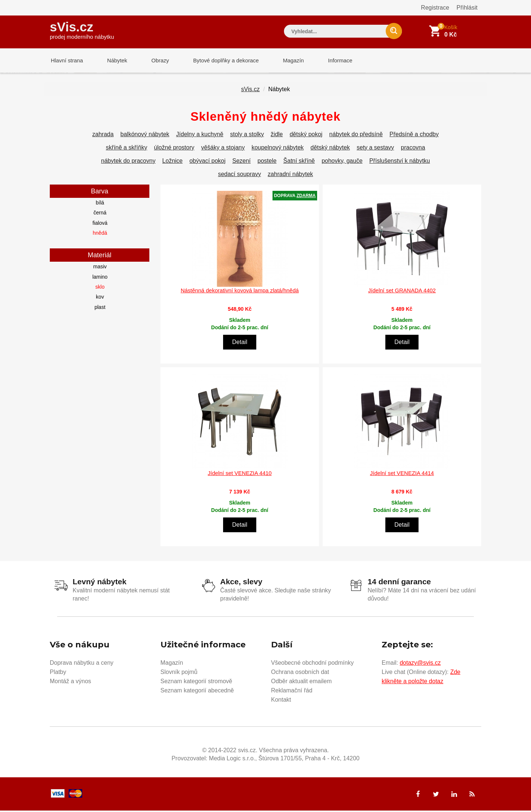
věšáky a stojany (223, 149)
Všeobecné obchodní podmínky (312, 664)
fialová (100, 224)
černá (100, 214)
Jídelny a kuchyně (200, 136)
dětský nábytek (330, 149)
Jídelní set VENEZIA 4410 (240, 474)
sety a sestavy (375, 149)
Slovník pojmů (179, 673)
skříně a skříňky (126, 149)
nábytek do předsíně (356, 136)
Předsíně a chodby (414, 136)
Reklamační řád (292, 692)
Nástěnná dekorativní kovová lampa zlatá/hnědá (240, 292)
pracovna (413, 149)
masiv (100, 268)
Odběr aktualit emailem (301, 683)
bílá (100, 204)
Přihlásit (467, 8)
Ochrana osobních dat (300, 673)
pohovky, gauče (342, 162)
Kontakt (281, 701)
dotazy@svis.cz (420, 664)
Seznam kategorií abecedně (197, 692)
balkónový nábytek (145, 136)
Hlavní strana (66, 61)
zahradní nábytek (290, 176)
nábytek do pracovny (128, 162)
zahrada (103, 136)
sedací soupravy (240, 176)
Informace (331, 61)
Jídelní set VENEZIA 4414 (402, 474)
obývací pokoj (208, 162)
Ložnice (172, 162)
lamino (100, 278)
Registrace (435, 8)
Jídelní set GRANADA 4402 (402, 292)
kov (100, 298)
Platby (58, 673)
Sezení (242, 162)
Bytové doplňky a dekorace (220, 61)
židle (277, 136)
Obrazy (156, 61)
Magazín (286, 61)
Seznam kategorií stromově (196, 683)
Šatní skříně (299, 162)
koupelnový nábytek (277, 149)
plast (100, 309)
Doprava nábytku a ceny (82, 664)
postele (267, 162)
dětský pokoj (306, 136)
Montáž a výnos (70, 683)
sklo (100, 288)
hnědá (100, 234)
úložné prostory (174, 149)
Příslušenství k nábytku (400, 162)
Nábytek (114, 61)
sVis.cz (82, 29)
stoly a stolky (247, 136)
